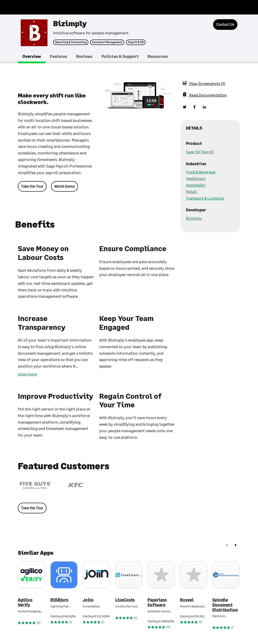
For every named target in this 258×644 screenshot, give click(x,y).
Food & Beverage (201, 172)
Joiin (88, 600)
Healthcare (196, 178)
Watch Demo (64, 186)
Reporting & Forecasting (71, 42)
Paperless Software (157, 602)
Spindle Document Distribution (225, 605)
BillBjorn (59, 600)
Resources (158, 56)
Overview (32, 56)
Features (59, 56)
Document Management (107, 42)
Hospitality (196, 185)
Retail (191, 191)
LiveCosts (125, 600)
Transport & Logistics (205, 198)
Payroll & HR (136, 42)
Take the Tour (32, 186)
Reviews (84, 56)
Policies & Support (120, 56)
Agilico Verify (25, 602)
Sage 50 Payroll (200, 152)
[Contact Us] (225, 25)
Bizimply (194, 218)
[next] (236, 546)
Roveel (187, 600)
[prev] (227, 546)
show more (27, 374)
